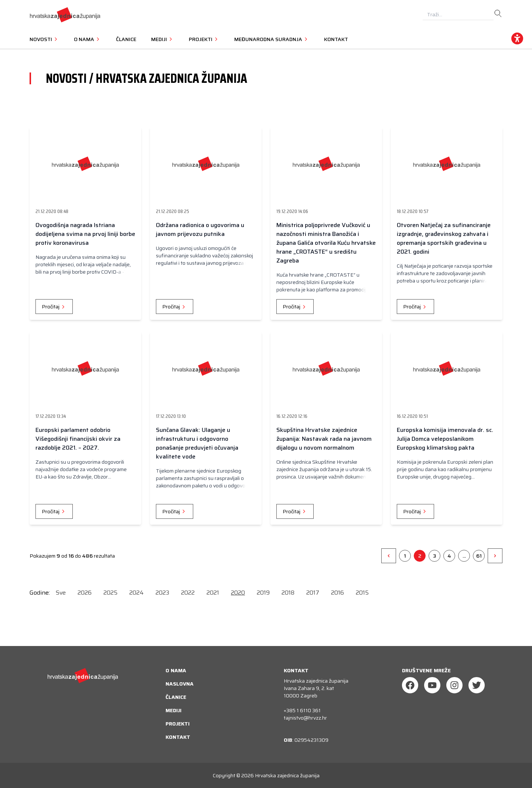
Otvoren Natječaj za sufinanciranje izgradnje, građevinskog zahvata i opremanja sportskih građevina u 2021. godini (444, 238)
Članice (126, 39)
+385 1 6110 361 (302, 710)
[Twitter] (477, 685)
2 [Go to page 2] (420, 556)
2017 (313, 593)
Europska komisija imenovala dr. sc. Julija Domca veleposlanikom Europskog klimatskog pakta (445, 439)
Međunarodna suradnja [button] (272, 39)
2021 (213, 593)
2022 (188, 593)
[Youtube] (432, 685)
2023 (162, 593)
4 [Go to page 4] (449, 556)
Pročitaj (54, 307)
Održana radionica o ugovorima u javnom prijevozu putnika (200, 229)
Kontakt (336, 39)
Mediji (173, 710)
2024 (137, 593)
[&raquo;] (495, 556)
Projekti (178, 724)
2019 (263, 593)
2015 (362, 593)
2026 (85, 593)
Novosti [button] (44, 39)
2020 (238, 593)
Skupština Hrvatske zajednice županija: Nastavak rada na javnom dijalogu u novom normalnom (324, 439)
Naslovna (180, 684)
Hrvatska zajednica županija (287, 775)
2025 (110, 593)
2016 (337, 593)
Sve (61, 593)
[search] (498, 14)
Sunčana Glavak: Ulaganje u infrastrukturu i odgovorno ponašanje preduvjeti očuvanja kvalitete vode (197, 443)
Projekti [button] (204, 39)
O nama (176, 670)
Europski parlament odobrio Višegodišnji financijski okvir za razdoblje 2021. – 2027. (78, 439)
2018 (288, 593)
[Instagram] (454, 685)
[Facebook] (410, 685)
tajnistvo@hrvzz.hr (305, 718)
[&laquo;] (389, 556)
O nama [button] (88, 39)
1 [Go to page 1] (405, 556)
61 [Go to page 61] (479, 556)
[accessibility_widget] (517, 38)
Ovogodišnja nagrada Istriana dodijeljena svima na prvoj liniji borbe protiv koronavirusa (85, 234)
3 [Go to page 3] (435, 556)
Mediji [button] (163, 39)
